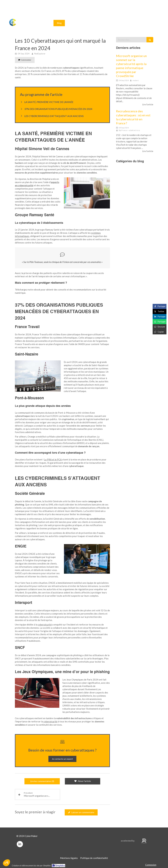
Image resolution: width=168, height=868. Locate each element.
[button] (6, 863)
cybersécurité (45, 625)
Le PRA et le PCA (53, 460)
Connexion (151, 865)
